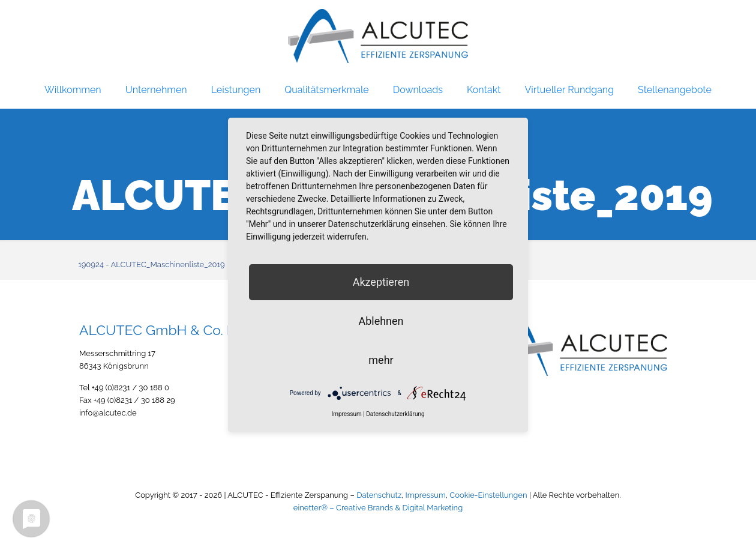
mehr (381, 360)
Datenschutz (379, 495)
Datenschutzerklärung (395, 414)
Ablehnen (381, 321)
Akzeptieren (381, 282)
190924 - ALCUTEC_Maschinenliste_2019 (151, 264)
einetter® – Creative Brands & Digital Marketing (378, 508)
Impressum (426, 495)
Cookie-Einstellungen (488, 495)
